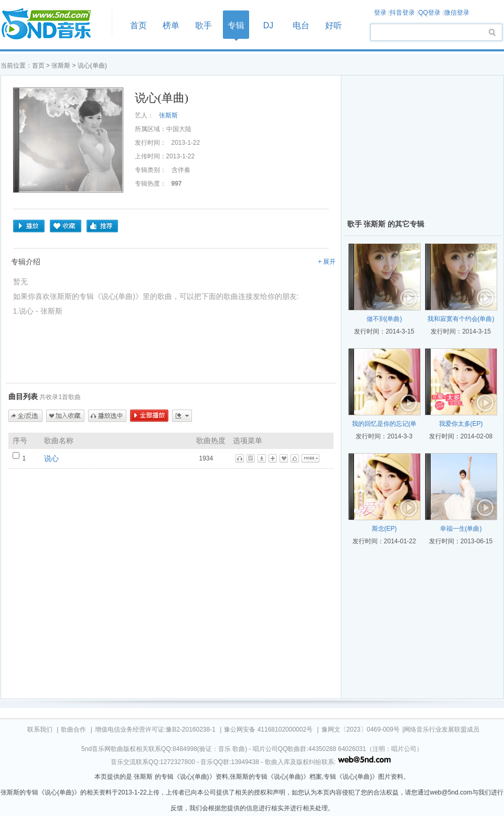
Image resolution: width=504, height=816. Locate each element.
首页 (53, 24)
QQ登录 (429, 13)
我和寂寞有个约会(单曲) (461, 319)
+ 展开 (327, 262)
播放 (29, 226)
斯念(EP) (384, 529)
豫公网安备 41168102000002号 (268, 729)
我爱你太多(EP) (461, 424)
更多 (182, 416)
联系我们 (40, 729)
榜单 (171, 25)
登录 (380, 13)
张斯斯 (61, 66)
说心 (51, 458)
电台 (301, 25)
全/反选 (25, 416)
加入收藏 (65, 416)
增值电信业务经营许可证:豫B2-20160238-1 (155, 729)
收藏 (66, 226)
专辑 (236, 25)
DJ (269, 25)
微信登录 (457, 13)
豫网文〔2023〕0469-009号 (361, 729)
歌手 (203, 25)
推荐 (102, 226)
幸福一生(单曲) (461, 529)
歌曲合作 (73, 729)
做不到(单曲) (384, 319)
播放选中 (107, 416)
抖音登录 (402, 13)
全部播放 (149, 416)
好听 (334, 25)
